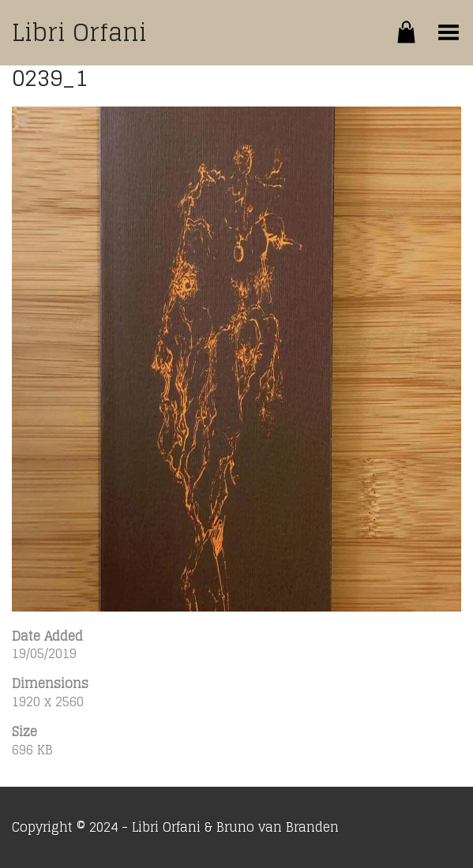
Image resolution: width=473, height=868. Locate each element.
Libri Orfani (79, 32)
